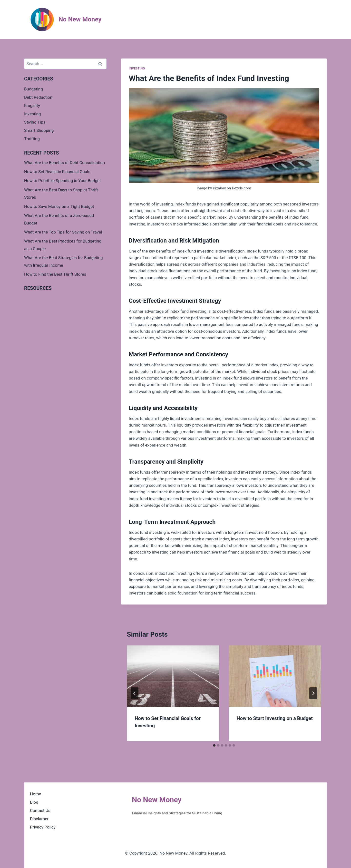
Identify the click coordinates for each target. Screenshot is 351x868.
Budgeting (34, 89)
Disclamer (39, 819)
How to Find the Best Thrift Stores (55, 274)
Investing (137, 68)
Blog (34, 802)
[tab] (214, 745)
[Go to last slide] (135, 693)
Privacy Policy (43, 827)
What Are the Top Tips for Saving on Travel (63, 232)
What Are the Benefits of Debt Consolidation (64, 163)
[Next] (313, 693)
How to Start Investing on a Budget (275, 718)
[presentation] (173, 676)
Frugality (32, 106)
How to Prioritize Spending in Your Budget (63, 181)
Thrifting (32, 139)
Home (36, 794)
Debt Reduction (38, 97)
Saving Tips (35, 122)
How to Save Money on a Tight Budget (59, 206)
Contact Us (40, 810)
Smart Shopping (39, 130)
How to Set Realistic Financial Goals (57, 172)
